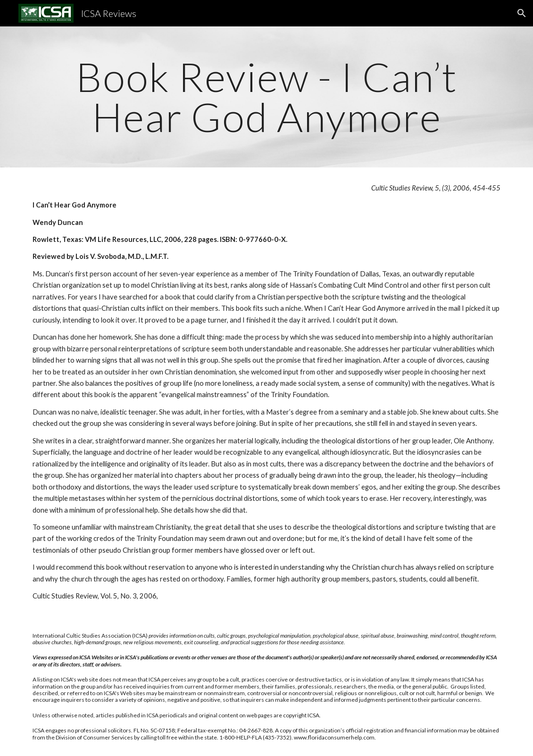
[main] (266, 97)
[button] (522, 13)
